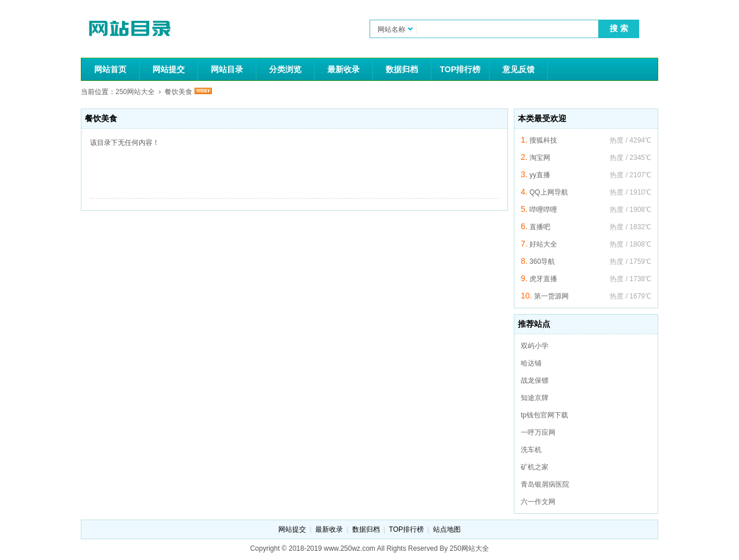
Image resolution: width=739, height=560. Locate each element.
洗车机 (531, 450)
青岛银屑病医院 (545, 484)
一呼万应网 (538, 432)
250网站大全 (135, 92)
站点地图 (447, 529)
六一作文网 (538, 502)
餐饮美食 (178, 92)
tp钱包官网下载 (544, 415)
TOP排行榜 (460, 69)
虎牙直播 (543, 279)
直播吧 (540, 227)
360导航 (542, 262)
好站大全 (543, 244)
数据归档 (402, 69)
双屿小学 (535, 346)
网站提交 (169, 69)
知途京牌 (535, 398)
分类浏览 (285, 69)
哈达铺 (531, 363)
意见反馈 (518, 69)
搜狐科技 (543, 140)
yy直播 (540, 175)
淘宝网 (540, 158)
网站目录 (227, 69)
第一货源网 (551, 296)
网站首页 (110, 69)
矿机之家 (535, 467)
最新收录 (344, 69)
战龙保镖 (535, 380)
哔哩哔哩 (543, 210)
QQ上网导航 (549, 192)
